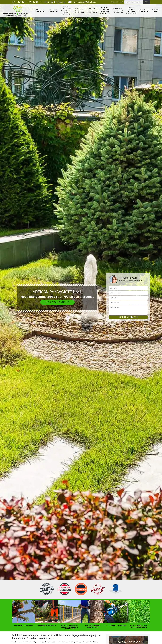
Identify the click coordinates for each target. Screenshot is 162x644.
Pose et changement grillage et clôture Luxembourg (66, 11)
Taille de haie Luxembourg (92, 11)
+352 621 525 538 (25, 2)
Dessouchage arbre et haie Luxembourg (118, 11)
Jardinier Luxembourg (53, 11)
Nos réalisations (57, 302)
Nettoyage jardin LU (156, 11)
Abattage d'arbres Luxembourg (79, 11)
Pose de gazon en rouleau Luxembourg (131, 11)
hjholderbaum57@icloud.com (82, 2)
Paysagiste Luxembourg (144, 11)
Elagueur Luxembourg (40, 11)
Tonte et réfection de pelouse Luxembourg (105, 11)
